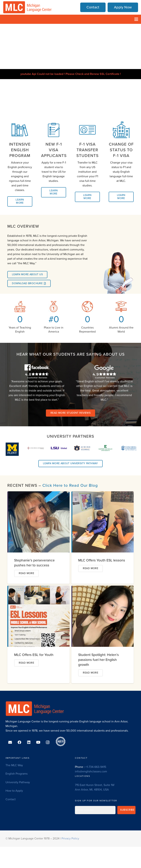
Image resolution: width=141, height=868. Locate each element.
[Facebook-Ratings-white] (37, 371)
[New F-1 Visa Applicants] (54, 131)
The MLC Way (14, 765)
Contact (11, 799)
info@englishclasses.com (91, 771)
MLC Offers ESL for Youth (34, 655)
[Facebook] (19, 742)
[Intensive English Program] (20, 131)
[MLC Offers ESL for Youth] (39, 588)
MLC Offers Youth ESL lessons (102, 560)
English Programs (17, 774)
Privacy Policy (70, 839)
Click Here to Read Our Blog (70, 485)
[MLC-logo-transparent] (27, 7)
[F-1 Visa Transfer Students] (87, 131)
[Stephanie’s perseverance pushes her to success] (39, 494)
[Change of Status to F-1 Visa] (121, 131)
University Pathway (18, 782)
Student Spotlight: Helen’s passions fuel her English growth (98, 660)
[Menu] (136, 19)
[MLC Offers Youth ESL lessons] (103, 494)
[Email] (10, 742)
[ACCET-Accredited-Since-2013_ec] (61, 741)
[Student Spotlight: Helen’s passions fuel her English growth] (103, 588)
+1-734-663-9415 (96, 767)
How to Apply (14, 791)
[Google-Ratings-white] (104, 371)
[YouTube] (38, 742)
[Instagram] (48, 742)
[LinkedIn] (29, 742)
